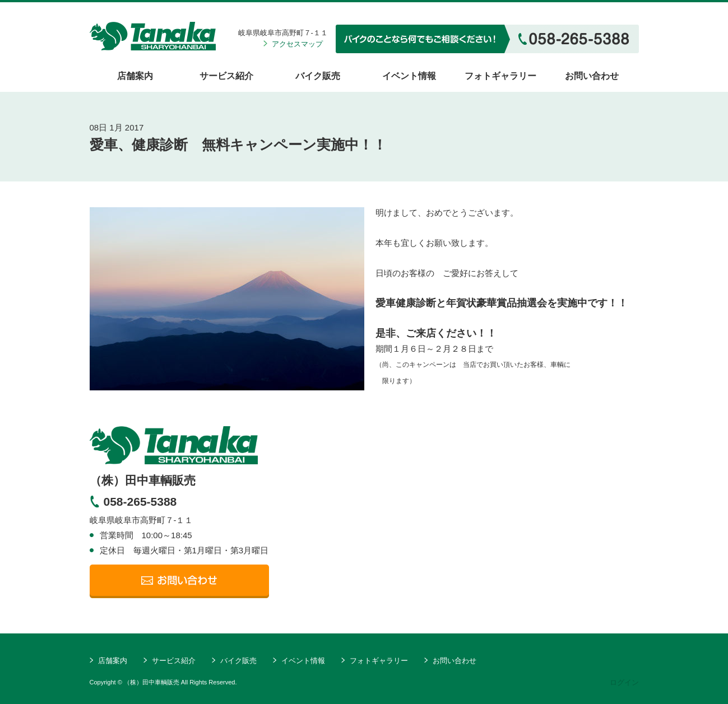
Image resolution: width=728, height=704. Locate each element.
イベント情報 (409, 76)
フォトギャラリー (500, 76)
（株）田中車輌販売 (153, 36)
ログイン (624, 682)
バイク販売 (318, 76)
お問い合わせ (592, 76)
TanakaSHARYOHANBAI (174, 445)
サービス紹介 (226, 76)
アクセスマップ (297, 44)
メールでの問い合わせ (179, 581)
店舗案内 (135, 76)
